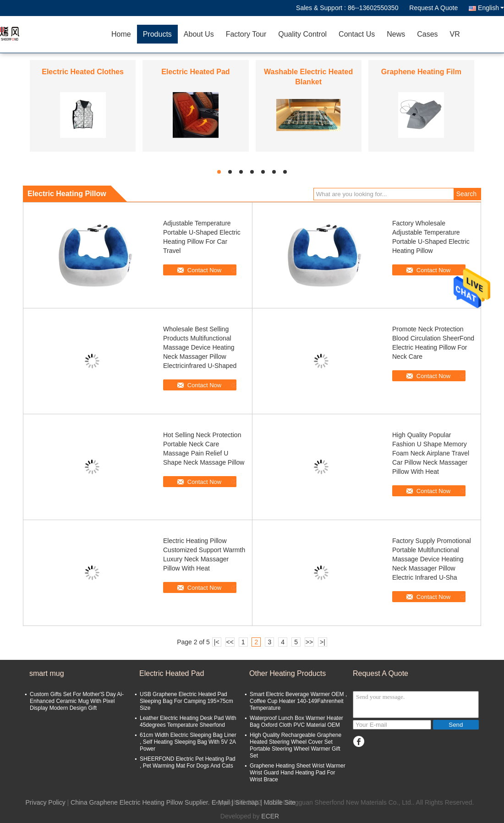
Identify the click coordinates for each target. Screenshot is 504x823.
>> (309, 642)
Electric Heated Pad (195, 72)
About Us (199, 34)
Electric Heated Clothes (83, 72)
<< (230, 642)
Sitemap (247, 802)
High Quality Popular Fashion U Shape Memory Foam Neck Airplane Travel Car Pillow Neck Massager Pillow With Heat (431, 453)
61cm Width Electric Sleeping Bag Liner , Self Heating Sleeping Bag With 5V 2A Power (188, 742)
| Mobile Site (278, 802)
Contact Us (357, 34)
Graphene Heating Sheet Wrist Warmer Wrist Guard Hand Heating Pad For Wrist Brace (298, 773)
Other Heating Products (288, 673)
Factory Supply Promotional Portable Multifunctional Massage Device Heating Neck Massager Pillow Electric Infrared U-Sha (432, 559)
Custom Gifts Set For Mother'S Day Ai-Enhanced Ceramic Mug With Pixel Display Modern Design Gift (77, 701)
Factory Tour (246, 34)
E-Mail (221, 802)
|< (217, 642)
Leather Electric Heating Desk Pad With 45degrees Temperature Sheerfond (188, 721)
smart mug (47, 673)
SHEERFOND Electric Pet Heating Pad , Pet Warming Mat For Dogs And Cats (188, 762)
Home (121, 34)
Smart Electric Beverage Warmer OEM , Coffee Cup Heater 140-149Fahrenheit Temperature (298, 701)
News (396, 34)
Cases (427, 34)
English (491, 8)
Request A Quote (433, 8)
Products (157, 34)
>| (323, 642)
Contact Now (204, 270)
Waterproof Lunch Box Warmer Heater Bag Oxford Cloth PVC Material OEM (296, 721)
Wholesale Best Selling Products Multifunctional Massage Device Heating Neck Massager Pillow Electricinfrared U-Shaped (200, 347)
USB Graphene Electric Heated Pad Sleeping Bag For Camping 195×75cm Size (186, 701)
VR (455, 34)
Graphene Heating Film (421, 72)
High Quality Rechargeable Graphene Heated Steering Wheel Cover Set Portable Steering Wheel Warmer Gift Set (296, 745)
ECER (270, 816)
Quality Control (302, 34)
